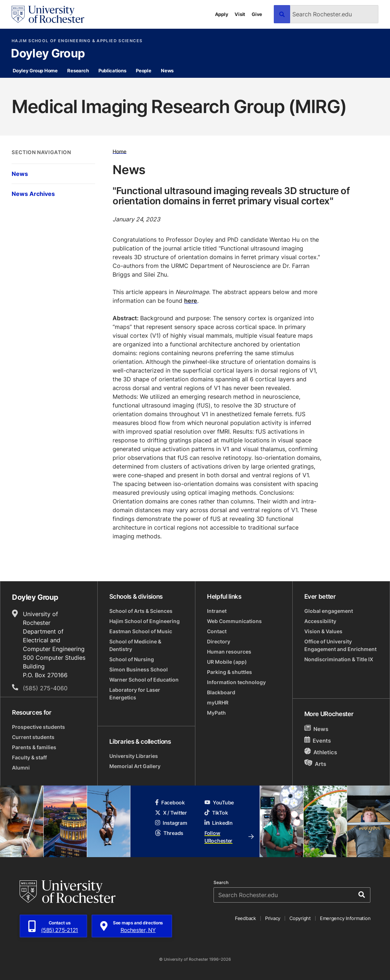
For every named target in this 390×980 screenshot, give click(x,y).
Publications (112, 71)
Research (78, 71)
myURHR (218, 702)
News (167, 71)
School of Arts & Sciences (141, 611)
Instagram (171, 823)
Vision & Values (323, 631)
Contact (217, 631)
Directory (219, 641)
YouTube (219, 802)
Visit (240, 14)
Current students (33, 737)
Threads (169, 833)
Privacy (273, 918)
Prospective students (38, 727)
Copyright (300, 918)
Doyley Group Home (35, 71)
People (143, 71)
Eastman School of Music (141, 631)
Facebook (170, 802)
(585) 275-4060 (45, 688)
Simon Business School (139, 669)
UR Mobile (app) (227, 662)
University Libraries (134, 756)
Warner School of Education (144, 680)
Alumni (21, 768)
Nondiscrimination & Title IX (339, 659)
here (191, 301)
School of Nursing (132, 659)
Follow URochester (229, 837)
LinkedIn (219, 823)
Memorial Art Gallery (135, 766)
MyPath (216, 713)
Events (318, 740)
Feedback (245, 918)
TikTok (216, 813)
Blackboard (221, 692)
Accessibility (320, 621)
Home (119, 151)
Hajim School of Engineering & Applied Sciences (77, 41)
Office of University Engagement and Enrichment (340, 645)
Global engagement (329, 611)
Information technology (236, 682)
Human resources (229, 652)
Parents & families (34, 747)
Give (257, 14)
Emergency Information (345, 918)
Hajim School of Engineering (145, 621)
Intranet (217, 611)
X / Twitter (171, 813)
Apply (222, 14)
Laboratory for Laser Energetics (135, 694)
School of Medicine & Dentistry (135, 645)
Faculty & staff (29, 757)
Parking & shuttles (229, 672)
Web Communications (234, 621)
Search (221, 883)
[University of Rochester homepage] (48, 14)
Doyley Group (48, 54)
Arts (315, 764)
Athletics (321, 752)
